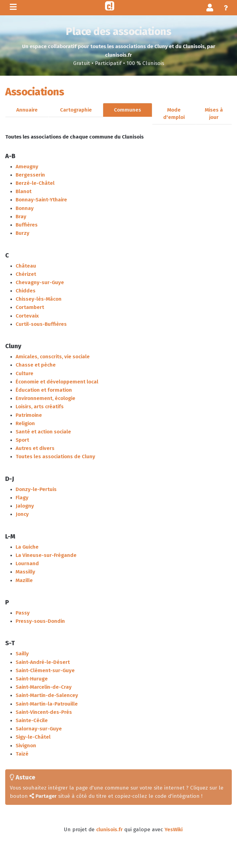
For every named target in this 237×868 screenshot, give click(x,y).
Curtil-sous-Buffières (41, 324)
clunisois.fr (109, 830)
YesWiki (173, 830)
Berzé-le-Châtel (35, 183)
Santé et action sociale (43, 432)
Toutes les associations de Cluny (55, 457)
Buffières (27, 225)
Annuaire (27, 110)
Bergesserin (30, 175)
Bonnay (25, 208)
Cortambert (30, 307)
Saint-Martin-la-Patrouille (47, 704)
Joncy (22, 514)
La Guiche (27, 547)
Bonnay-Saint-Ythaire (41, 200)
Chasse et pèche (36, 365)
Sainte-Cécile (32, 720)
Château (26, 266)
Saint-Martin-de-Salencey (47, 695)
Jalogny (25, 506)
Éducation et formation (44, 390)
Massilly (25, 572)
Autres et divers (35, 448)
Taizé (22, 754)
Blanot (24, 191)
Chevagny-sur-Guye (40, 282)
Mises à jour (214, 114)
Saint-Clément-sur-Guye (45, 670)
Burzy (23, 233)
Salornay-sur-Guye (39, 729)
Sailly (22, 654)
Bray (21, 217)
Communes (128, 110)
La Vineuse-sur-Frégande (46, 555)
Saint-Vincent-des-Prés (44, 712)
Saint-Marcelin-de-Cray (44, 687)
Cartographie (76, 110)
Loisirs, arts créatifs (40, 407)
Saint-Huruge (32, 679)
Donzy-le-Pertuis (36, 489)
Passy (23, 613)
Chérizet (26, 274)
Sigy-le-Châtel (33, 737)
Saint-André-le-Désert (43, 662)
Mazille (24, 580)
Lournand (27, 563)
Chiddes (26, 291)
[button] (210, 8)
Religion (25, 423)
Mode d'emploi (174, 114)
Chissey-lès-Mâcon (39, 299)
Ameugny (27, 167)
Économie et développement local (57, 382)
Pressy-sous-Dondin (40, 621)
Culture (24, 373)
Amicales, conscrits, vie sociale (53, 357)
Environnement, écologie (45, 398)
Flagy (22, 498)
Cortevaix (27, 316)
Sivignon (26, 746)
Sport (22, 440)
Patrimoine (29, 415)
